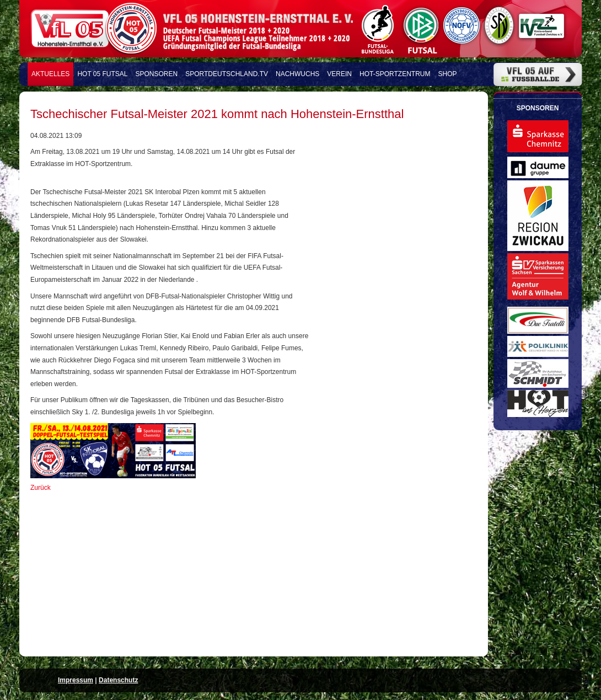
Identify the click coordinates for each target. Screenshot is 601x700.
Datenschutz (118, 680)
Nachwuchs (297, 74)
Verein (339, 74)
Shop (448, 74)
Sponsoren (157, 74)
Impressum (76, 680)
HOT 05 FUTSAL (102, 74)
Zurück (41, 488)
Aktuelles (50, 74)
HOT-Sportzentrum (395, 74)
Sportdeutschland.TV (227, 74)
